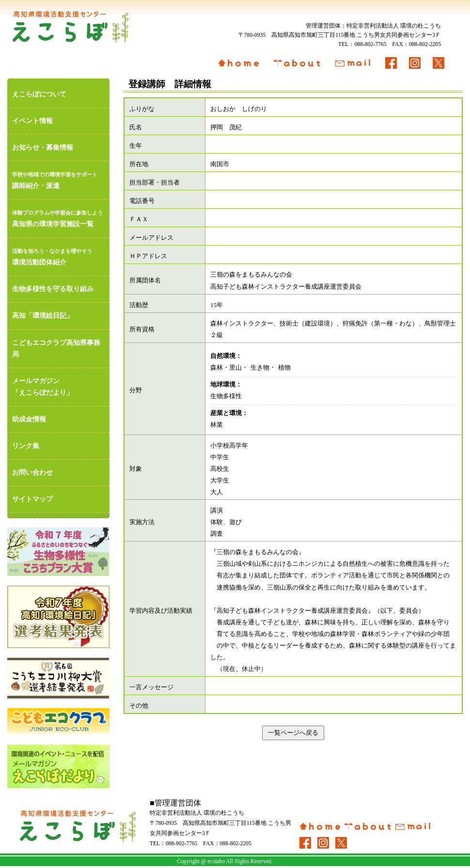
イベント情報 (32, 121)
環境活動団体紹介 (58, 256)
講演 (217, 511)
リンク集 (26, 446)
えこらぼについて (39, 94)
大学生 (220, 480)
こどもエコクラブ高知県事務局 (56, 349)
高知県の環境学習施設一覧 (58, 217)
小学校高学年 (229, 446)
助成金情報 (29, 419)
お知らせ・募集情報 (43, 147)
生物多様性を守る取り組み (53, 289)
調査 (217, 534)
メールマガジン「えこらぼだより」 (43, 387)
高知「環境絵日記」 (43, 316)
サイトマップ (32, 499)
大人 (217, 492)
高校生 (220, 469)
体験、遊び (226, 522)
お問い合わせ (32, 473)
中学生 (220, 457)
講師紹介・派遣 (58, 179)
